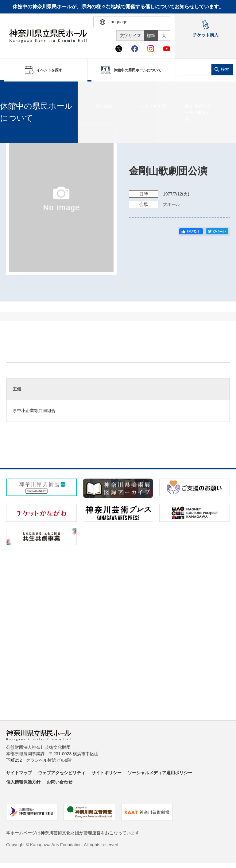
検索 (225, 69)
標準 (151, 36)
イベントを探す (38, 89)
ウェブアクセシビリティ (62, 773)
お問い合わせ (60, 782)
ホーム (15, 89)
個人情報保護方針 (23, 782)
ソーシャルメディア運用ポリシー (160, 773)
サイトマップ (19, 773)
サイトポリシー (106, 773)
